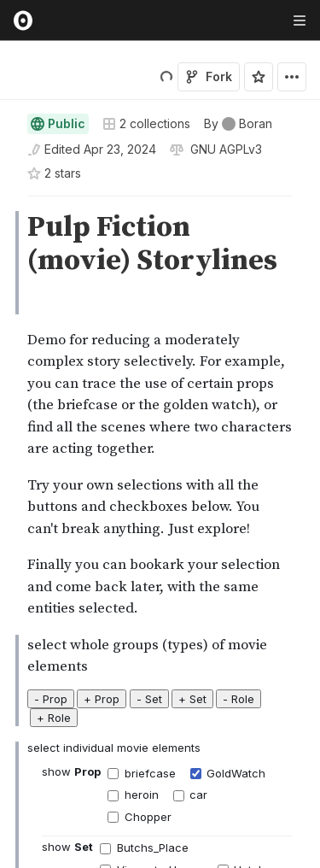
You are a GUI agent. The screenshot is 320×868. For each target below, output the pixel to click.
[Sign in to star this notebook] (259, 69)
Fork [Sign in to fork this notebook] (209, 69)
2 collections (146, 167)
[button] (7, 246)
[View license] (224, 192)
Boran (80, 106)
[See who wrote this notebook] (238, 167)
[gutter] (8, 265)
